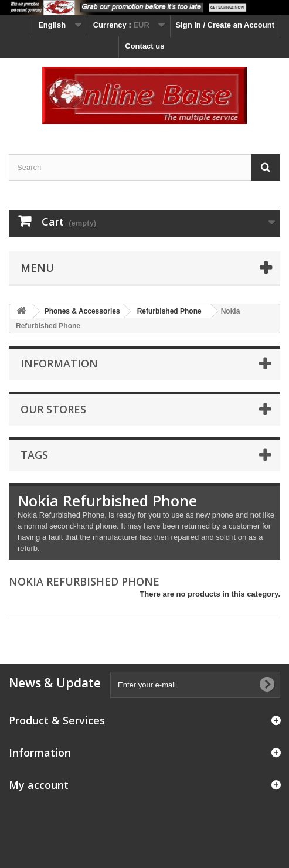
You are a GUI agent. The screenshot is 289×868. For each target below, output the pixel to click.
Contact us (144, 46)
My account (39, 785)
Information (59, 363)
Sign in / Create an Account (225, 25)
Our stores (53, 409)
